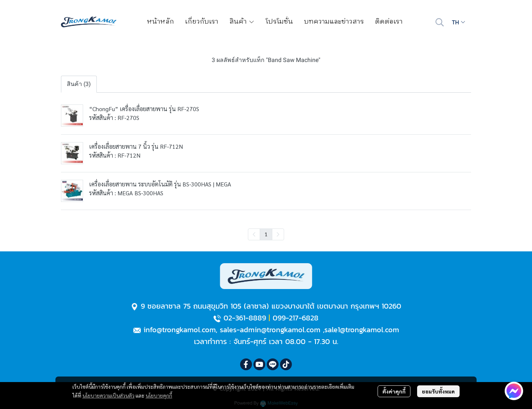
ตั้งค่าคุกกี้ (394, 391)
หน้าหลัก (161, 22)
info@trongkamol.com (180, 330)
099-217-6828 (296, 318)
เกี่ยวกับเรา (202, 22)
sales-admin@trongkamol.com (270, 330)
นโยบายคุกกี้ (159, 395)
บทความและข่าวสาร (334, 22)
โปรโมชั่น (279, 22)
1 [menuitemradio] (266, 234)
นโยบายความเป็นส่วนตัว (108, 395)
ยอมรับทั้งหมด (438, 391)
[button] (440, 22)
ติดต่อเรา (389, 22)
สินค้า (242, 22)
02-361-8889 (245, 318)
